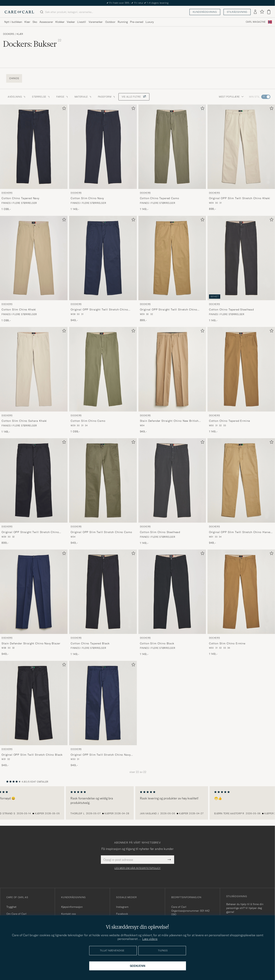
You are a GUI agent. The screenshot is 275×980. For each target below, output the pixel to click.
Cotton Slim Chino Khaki (19, 310)
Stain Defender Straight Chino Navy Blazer (31, 643)
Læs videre (150, 939)
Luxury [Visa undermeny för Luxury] (150, 22)
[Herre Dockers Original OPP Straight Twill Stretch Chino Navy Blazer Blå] (103, 258)
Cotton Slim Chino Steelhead (160, 532)
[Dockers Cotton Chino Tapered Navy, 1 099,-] (34, 158)
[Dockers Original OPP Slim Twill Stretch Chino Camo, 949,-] (103, 492)
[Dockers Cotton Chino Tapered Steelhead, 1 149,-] (241, 269)
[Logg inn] (255, 12)
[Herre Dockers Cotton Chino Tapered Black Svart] (103, 592)
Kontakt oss (69, 914)
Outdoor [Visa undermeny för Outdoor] (110, 22)
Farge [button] (62, 97)
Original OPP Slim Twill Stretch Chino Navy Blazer (101, 755)
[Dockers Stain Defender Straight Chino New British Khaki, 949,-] (172, 380)
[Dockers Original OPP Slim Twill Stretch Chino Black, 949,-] (34, 714)
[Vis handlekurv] (269, 12)
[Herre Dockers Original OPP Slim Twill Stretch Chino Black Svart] (34, 703)
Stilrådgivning (237, 12)
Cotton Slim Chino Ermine (227, 643)
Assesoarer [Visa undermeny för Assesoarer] (46, 22)
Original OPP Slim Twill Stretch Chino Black (32, 755)
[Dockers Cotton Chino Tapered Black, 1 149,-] (103, 603)
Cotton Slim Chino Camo (88, 421)
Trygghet (11, 907)
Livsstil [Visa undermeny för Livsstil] (82, 22)
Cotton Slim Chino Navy (87, 198)
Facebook (122, 914)
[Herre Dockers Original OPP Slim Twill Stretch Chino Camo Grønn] (103, 480)
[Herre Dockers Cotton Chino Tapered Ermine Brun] (241, 369)
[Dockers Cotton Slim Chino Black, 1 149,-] (172, 603)
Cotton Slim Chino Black (157, 643)
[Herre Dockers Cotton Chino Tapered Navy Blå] (34, 147)
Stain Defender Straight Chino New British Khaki (169, 421)
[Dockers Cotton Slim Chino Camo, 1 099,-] (103, 380)
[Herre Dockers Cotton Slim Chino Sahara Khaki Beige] (34, 369)
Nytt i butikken (137, 3)
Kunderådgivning (205, 12)
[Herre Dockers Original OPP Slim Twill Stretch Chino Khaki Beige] (241, 147)
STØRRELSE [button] (41, 97)
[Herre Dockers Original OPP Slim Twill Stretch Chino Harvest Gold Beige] (241, 480)
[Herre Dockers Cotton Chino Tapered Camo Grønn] (172, 147)
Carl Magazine (256, 22)
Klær (20, 34)
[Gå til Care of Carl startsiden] (19, 12)
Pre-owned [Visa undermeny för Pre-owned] (137, 22)
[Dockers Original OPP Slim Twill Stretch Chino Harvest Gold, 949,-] (241, 492)
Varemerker (96, 22)
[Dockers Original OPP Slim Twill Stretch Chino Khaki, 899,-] (241, 158)
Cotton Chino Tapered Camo (160, 198)
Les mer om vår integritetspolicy (137, 868)
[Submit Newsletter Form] (169, 860)
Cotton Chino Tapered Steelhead (231, 310)
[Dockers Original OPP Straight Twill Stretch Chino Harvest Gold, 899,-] (172, 269)
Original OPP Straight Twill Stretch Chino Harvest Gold (169, 310)
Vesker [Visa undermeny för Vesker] (71, 22)
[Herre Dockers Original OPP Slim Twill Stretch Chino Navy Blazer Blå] (103, 703)
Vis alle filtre (134, 97)
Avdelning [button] (17, 97)
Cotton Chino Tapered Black (90, 643)
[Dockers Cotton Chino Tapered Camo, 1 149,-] (172, 158)
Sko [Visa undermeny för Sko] (35, 22)
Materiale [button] (83, 97)
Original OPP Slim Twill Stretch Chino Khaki (240, 198)
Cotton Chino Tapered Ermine (230, 421)
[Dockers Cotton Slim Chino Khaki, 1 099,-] (34, 269)
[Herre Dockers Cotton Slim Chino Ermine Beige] (241, 592)
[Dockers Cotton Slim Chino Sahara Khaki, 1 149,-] (34, 380)
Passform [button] (107, 97)
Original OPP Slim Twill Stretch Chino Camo (101, 532)
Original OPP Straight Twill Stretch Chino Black (30, 532)
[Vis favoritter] (262, 12)
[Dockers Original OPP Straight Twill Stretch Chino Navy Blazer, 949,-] (103, 269)
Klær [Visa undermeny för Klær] (27, 22)
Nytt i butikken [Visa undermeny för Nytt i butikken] (13, 22)
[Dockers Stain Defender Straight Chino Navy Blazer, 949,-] (34, 603)
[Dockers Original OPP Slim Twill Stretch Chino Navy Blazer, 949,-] (103, 714)
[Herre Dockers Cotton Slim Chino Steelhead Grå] (172, 480)
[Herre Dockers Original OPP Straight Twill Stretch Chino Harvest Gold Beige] (172, 258)
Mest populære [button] (231, 97)
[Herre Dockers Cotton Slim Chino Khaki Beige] (34, 258)
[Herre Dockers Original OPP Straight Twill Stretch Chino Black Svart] (34, 480)
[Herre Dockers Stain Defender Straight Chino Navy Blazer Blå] (34, 592)
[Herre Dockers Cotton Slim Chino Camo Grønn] (103, 369)
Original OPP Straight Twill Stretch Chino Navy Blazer (99, 310)
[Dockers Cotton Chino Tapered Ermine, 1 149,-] (241, 380)
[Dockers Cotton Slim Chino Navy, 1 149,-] (103, 158)
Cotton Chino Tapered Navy (20, 198)
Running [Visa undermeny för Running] (123, 22)
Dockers (9, 34)
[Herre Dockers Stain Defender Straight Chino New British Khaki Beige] (172, 369)
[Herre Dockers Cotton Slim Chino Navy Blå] (103, 147)
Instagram (122, 907)
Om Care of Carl (16, 914)
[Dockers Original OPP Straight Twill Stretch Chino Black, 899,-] (34, 492)
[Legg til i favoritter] (63, 109)
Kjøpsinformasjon (72, 907)
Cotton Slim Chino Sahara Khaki (24, 421)
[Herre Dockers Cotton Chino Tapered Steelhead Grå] (241, 258)
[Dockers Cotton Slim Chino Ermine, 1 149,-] (241, 603)
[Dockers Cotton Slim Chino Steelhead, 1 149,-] (172, 492)
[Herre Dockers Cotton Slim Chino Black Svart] (172, 592)
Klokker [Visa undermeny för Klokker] (60, 22)
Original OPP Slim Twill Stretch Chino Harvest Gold (241, 532)
